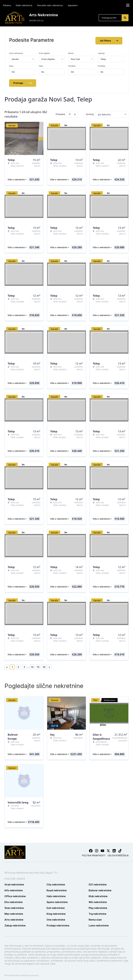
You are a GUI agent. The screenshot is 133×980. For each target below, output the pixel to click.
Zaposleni (73, 5)
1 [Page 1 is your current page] (12, 666)
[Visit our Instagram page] (97, 849)
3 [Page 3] (24, 666)
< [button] (7, 666)
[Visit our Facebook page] (91, 849)
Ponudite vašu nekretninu (50, 5)
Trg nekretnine (98, 912)
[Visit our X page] (108, 849)
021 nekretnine (98, 883)
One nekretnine (56, 918)
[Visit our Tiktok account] (120, 849)
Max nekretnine (14, 912)
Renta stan (95, 918)
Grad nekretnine (14, 883)
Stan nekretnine (14, 907)
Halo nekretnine (56, 895)
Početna (7, 5)
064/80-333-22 (36, 20)
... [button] (28, 666)
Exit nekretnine (56, 907)
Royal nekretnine (57, 889)
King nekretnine (56, 912)
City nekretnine (56, 883)
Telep (103, 58)
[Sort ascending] (70, 113)
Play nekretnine (98, 907)
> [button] (49, 666)
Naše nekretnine (24, 5)
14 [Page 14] (32, 666)
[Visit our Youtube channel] (102, 849)
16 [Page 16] (44, 666)
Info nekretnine (14, 889)
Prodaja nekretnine (58, 924)
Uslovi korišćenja (118, 854)
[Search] (125, 18)
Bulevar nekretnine (100, 889)
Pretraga (23, 82)
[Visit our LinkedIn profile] (114, 849)
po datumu (104, 113)
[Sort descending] (75, 113)
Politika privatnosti (94, 854)
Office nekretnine (15, 895)
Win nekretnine (98, 901)
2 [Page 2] (18, 666)
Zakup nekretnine (15, 924)
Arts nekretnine (14, 918)
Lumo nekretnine (99, 924)
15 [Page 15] (38, 666)
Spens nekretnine (57, 901)
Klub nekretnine (98, 895)
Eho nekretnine (14, 901)
